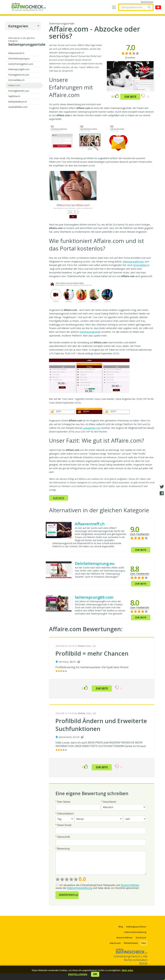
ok (95, 974)
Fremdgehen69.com (19, 91)
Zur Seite (130, 97)
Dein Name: (63, 802)
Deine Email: (64, 825)
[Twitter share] (162, 487)
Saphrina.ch (14, 96)
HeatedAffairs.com (18, 107)
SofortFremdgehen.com (21, 64)
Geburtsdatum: (65, 814)
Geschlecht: (109, 802)
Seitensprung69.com (19, 69)
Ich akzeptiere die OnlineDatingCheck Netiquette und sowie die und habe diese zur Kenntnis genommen (97, 887)
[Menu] (114, 7)
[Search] (149, 7)
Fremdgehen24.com (19, 75)
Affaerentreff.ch (16, 53)
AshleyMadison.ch (18, 102)
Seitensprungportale (90, 332)
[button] (78, 974)
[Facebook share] (162, 493)
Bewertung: (63, 849)
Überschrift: (63, 837)
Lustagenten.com (91, 428)
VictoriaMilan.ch (16, 80)
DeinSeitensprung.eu (19, 58)
